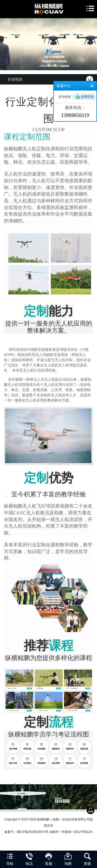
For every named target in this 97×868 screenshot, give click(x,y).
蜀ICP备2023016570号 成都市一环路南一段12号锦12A (55, 832)
